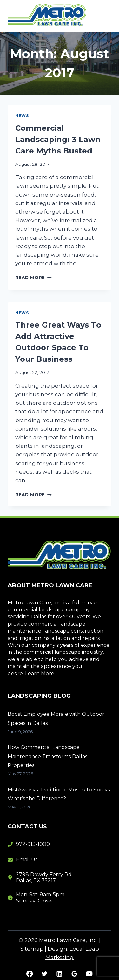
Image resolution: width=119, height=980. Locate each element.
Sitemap (32, 949)
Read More (33, 278)
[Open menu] (104, 16)
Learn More (40, 674)
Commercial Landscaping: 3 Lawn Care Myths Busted (58, 139)
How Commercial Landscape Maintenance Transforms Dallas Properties (47, 756)
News (22, 116)
